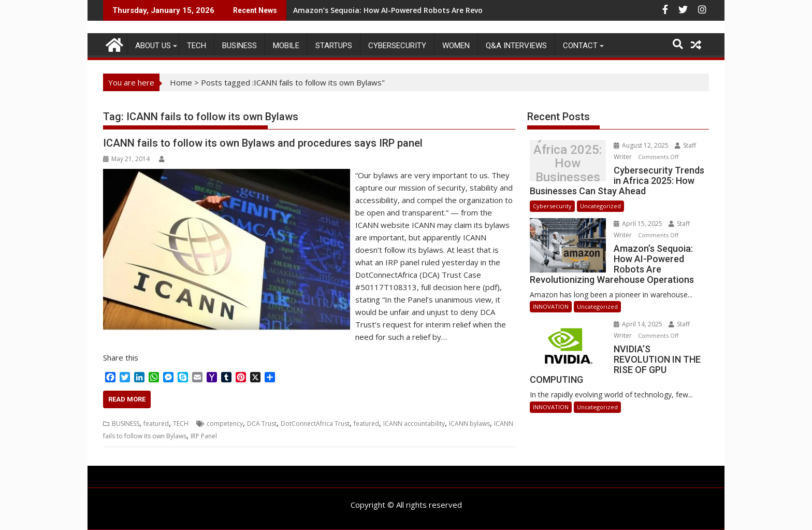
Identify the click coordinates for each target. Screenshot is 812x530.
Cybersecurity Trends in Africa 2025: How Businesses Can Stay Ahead (568, 163)
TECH (197, 46)
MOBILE (286, 46)
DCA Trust (262, 424)
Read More (127, 399)
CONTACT (580, 46)
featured (156, 424)
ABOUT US (153, 46)
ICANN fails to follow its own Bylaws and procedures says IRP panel (263, 143)
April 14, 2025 (639, 324)
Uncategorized (600, 206)
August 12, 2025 (642, 145)
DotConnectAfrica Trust (315, 424)
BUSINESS (240, 46)
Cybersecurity (397, 46)
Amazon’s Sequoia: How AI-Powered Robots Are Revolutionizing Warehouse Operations (450, 10)
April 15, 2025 (639, 224)
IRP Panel (204, 436)
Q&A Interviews (516, 46)
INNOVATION (551, 306)
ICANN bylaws (469, 424)
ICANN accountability (414, 424)
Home (181, 82)
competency (225, 424)
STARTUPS (334, 46)
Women (456, 46)
